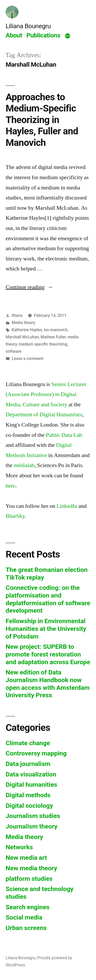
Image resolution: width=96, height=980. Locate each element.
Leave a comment (28, 358)
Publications (43, 35)
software (13, 351)
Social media (24, 917)
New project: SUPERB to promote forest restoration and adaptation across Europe (48, 654)
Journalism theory (32, 826)
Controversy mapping (36, 753)
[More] (68, 36)
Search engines (28, 907)
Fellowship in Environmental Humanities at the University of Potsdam (46, 629)
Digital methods (28, 795)
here (10, 486)
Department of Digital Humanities (44, 415)
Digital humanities (31, 785)
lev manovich (56, 330)
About (14, 35)
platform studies (29, 879)
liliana (17, 315)
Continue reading (29, 287)
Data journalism (28, 764)
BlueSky (15, 516)
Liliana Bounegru (28, 26)
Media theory (24, 323)
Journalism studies (33, 816)
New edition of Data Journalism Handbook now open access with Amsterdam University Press (48, 684)
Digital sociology (29, 806)
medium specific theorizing (43, 344)
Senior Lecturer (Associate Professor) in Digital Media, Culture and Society (46, 394)
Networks (19, 847)
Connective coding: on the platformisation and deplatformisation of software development (48, 599)
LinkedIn (67, 506)
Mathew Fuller (53, 337)
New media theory (31, 868)
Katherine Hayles (27, 330)
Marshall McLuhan (22, 337)
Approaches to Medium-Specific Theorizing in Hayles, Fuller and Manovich (42, 120)
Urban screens (26, 928)
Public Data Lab (64, 435)
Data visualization (31, 774)
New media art (26, 858)
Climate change (28, 743)
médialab (24, 465)
